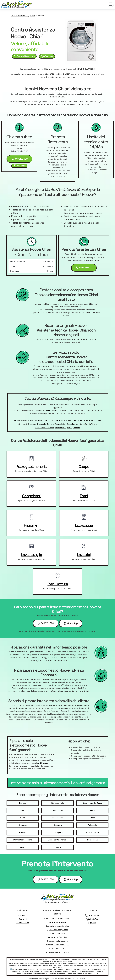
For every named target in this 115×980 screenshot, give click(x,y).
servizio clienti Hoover (38, 763)
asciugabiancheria (32, 467)
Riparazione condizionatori (57, 926)
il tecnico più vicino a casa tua (47, 410)
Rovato (50, 424)
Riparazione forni (57, 934)
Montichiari (66, 420)
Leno (81, 420)
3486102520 (20, 159)
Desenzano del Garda (44, 420)
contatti (23, 919)
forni (84, 496)
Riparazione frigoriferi (57, 937)
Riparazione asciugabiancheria (57, 918)
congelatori (32, 496)
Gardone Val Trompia (44, 428)
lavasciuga (84, 525)
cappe (84, 467)
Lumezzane (60, 428)
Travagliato (60, 424)
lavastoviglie (32, 555)
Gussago (32, 424)
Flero (75, 420)
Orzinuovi (22, 424)
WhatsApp (47, 56)
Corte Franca (72, 424)
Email (92, 923)
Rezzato (77, 428)
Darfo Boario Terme (88, 424)
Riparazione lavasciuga (57, 941)
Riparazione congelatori (57, 930)
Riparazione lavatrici (57, 948)
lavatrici (84, 555)
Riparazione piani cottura (57, 952)
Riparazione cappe (57, 922)
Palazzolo (42, 424)
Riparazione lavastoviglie (57, 945)
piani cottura (58, 584)
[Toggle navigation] (111, 5)
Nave (69, 428)
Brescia (17, 420)
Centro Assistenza (19, 16)
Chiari (33, 16)
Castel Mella (90, 420)
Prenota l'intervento (24, 56)
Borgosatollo (27, 420)
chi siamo (23, 915)
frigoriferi (32, 525)
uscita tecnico (23, 923)
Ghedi (57, 420)
